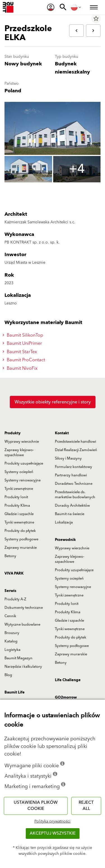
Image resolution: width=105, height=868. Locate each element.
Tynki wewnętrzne (19, 522)
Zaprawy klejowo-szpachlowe (19, 453)
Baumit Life (15, 692)
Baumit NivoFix (21, 368)
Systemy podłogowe (21, 539)
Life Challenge (68, 680)
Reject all (86, 806)
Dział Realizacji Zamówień (76, 450)
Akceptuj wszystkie (53, 833)
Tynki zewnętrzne (19, 489)
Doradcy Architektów (72, 506)
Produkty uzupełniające (24, 463)
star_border (96, 19)
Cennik (10, 616)
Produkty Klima (17, 506)
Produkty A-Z (15, 599)
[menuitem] (51, 7)
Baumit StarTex (21, 352)
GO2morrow (66, 697)
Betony (10, 556)
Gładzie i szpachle (19, 514)
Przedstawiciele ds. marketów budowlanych (75, 495)
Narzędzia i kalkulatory (23, 667)
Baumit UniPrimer (23, 343)
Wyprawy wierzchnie (22, 442)
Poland (13, 91)
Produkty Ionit (16, 497)
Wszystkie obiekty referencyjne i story (53, 402)
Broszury (12, 633)
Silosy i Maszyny (68, 458)
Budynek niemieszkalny (72, 68)
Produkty (12, 433)
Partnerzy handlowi (71, 475)
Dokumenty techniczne (24, 608)
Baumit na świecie (70, 514)
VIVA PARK (14, 573)
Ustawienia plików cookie (36, 806)
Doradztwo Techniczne (74, 484)
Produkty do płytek (20, 531)
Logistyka (12, 650)
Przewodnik (65, 540)
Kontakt (62, 433)
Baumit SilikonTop (24, 335)
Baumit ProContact (25, 360)
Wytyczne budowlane (22, 624)
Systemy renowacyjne (23, 480)
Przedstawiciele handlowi (75, 442)
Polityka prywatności (53, 821)
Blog (8, 675)
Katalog (11, 641)
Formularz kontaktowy (73, 467)
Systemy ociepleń (19, 472)
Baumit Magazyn (18, 658)
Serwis (10, 591)
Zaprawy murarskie (21, 548)
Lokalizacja (64, 522)
